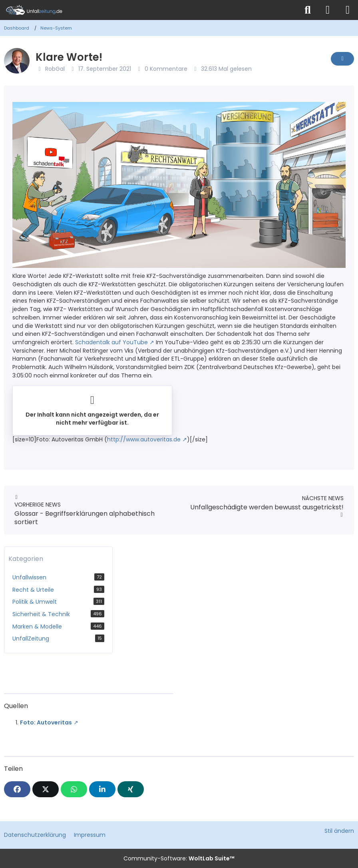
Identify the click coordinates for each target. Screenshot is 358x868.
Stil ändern (339, 831)
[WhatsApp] (74, 789)
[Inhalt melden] (342, 59)
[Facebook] (17, 789)
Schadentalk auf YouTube (111, 342)
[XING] (131, 789)
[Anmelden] (328, 10)
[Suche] (308, 10)
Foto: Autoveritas (46, 722)
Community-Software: (179, 858)
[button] (102, 789)
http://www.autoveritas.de (144, 439)
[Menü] (348, 10)
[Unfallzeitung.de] (149, 10)
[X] (46, 789)
